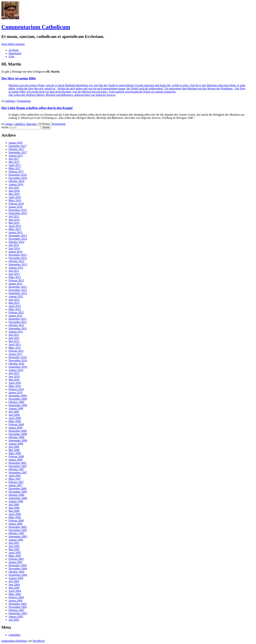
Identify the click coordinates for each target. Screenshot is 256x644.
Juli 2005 (14, 543)
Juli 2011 (14, 335)
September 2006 (18, 498)
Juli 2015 (14, 216)
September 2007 (18, 472)
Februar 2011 (16, 351)
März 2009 (15, 421)
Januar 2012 (15, 316)
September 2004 (18, 575)
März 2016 (15, 200)
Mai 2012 (14, 303)
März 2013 (15, 277)
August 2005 (16, 540)
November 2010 (18, 360)
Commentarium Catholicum (36, 27)
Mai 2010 (14, 380)
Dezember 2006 (18, 488)
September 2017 (18, 152)
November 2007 (18, 466)
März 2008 (15, 453)
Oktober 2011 (16, 325)
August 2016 (16, 184)
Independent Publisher (14, 641)
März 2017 (15, 168)
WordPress (39, 641)
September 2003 (18, 613)
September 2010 (18, 367)
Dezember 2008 (18, 431)
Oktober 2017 (16, 149)
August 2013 (16, 268)
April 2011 (15, 344)
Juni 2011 (14, 338)
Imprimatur (15, 53)
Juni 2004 (14, 585)
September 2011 (18, 328)
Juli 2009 (14, 412)
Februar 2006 (16, 520)
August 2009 (16, 408)
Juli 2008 (14, 447)
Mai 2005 (14, 549)
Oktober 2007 (16, 469)
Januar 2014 (15, 252)
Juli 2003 (14, 620)
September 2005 (18, 536)
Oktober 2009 (16, 402)
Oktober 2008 (16, 437)
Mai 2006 (14, 511)
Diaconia (31, 124)
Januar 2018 (15, 143)
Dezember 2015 (18, 210)
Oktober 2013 (16, 261)
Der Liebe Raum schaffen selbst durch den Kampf (37, 108)
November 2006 (18, 492)
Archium (14, 50)
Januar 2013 (15, 284)
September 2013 (18, 264)
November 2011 (18, 322)
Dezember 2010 (18, 357)
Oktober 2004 (16, 572)
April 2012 (15, 306)
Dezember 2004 (18, 565)
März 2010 (15, 386)
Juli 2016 (14, 188)
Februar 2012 (16, 312)
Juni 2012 (14, 300)
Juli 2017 (14, 159)
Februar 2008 (16, 456)
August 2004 (16, 578)
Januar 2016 (15, 207)
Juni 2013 (14, 274)
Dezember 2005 (18, 527)
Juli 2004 (14, 581)
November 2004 (18, 569)
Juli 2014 (14, 245)
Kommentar (24, 101)
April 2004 (15, 591)
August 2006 (16, 501)
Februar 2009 (16, 424)
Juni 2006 (14, 508)
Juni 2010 (14, 376)
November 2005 (18, 530)
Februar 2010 (16, 389)
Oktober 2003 (16, 610)
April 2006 (15, 514)
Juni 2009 (14, 415)
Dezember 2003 (18, 604)
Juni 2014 (14, 248)
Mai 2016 (14, 194)
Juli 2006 (14, 504)
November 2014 (18, 239)
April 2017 (15, 165)
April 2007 (15, 476)
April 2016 (15, 197)
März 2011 (15, 348)
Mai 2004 (14, 588)
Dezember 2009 (18, 396)
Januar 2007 (15, 485)
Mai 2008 (14, 450)
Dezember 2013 (18, 255)
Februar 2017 (16, 172)
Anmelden (14, 635)
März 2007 (15, 479)
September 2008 (18, 440)
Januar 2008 (15, 460)
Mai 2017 (14, 162)
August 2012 (16, 296)
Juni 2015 (14, 220)
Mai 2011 (14, 341)
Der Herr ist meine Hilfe (19, 78)
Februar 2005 (16, 559)
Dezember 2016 (18, 175)
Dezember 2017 (18, 146)
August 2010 (16, 370)
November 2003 (18, 607)
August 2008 (16, 444)
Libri (11, 56)
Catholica (10, 101)
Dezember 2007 (18, 463)
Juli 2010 (14, 373)
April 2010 (15, 383)
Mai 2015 (14, 223)
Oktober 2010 (16, 364)
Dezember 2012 (18, 287)
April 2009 (15, 418)
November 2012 (18, 290)
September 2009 (18, 405)
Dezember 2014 (18, 236)
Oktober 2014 (16, 242)
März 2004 (15, 594)
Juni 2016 (14, 191)
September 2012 (18, 293)
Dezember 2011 (18, 319)
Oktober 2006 (16, 495)
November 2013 (18, 258)
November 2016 (18, 178)
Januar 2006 (15, 524)
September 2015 (18, 213)
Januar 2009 (15, 428)
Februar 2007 (16, 482)
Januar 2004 (15, 601)
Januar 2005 (15, 562)
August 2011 (16, 332)
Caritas (8, 124)
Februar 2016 (16, 204)
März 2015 (15, 229)
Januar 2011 (15, 354)
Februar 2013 (16, 280)
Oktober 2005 (16, 533)
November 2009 (18, 399)
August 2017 (16, 156)
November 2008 (18, 434)
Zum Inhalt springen (13, 44)
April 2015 (15, 226)
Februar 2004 (16, 597)
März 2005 (15, 556)
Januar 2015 (15, 232)
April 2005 (15, 552)
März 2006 (15, 517)
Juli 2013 (14, 271)
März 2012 (15, 309)
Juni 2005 (14, 546)
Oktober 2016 (16, 181)
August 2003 (16, 617)
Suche (5, 127)
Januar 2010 (15, 392)
